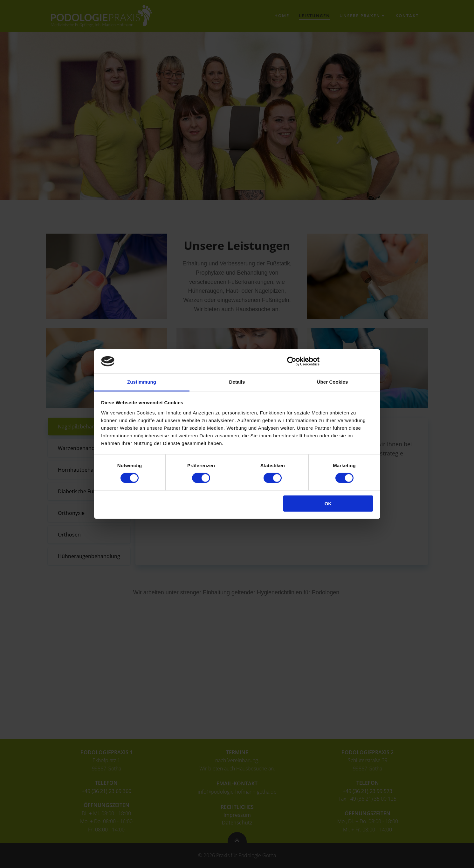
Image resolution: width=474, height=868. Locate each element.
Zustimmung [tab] (142, 382)
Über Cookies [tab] (333, 382)
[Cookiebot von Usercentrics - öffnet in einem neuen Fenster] (292, 361)
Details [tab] (237, 382)
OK (328, 503)
